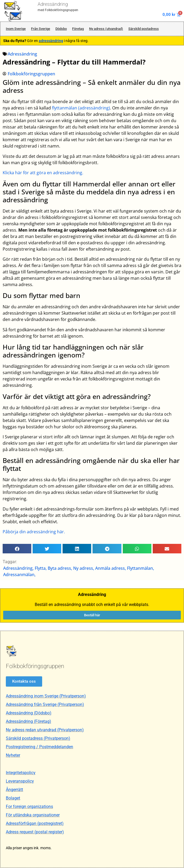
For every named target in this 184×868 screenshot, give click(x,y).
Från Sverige (41, 29)
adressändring (51, 41)
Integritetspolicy (21, 773)
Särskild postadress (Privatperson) (38, 738)
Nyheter (13, 755)
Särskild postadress (144, 29)
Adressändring (53, 4)
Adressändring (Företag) (29, 721)
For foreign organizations (29, 807)
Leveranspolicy (20, 781)
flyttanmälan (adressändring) (81, 108)
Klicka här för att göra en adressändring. (43, 173)
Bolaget (13, 798)
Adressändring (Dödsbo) (29, 713)
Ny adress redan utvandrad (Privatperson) (45, 730)
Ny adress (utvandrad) (106, 29)
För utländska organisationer (33, 815)
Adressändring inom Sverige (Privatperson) (46, 696)
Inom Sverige (16, 29)
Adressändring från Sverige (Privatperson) (45, 704)
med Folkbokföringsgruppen (58, 10)
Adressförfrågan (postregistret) (35, 823)
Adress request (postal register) (35, 832)
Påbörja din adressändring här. (34, 532)
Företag (78, 29)
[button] (17, 549)
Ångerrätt (14, 790)
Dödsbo (61, 29)
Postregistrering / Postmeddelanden (40, 747)
